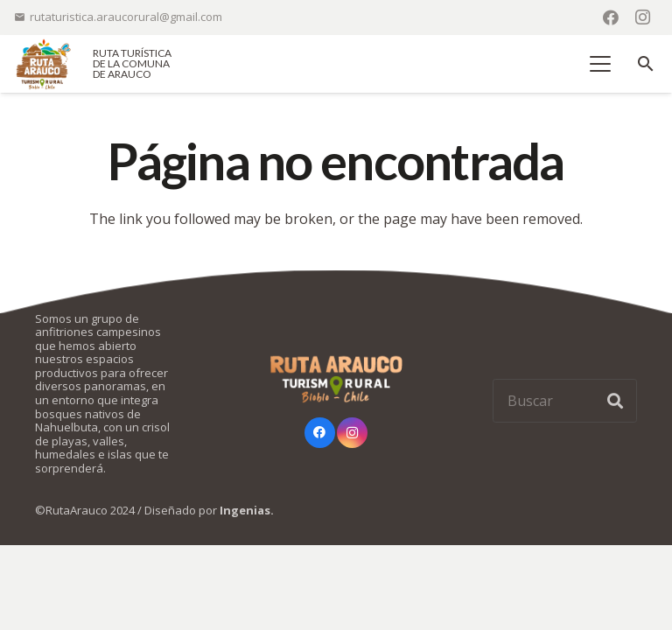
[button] (601, 64)
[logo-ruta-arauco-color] (43, 64)
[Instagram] (642, 17)
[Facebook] (611, 17)
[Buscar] (565, 401)
